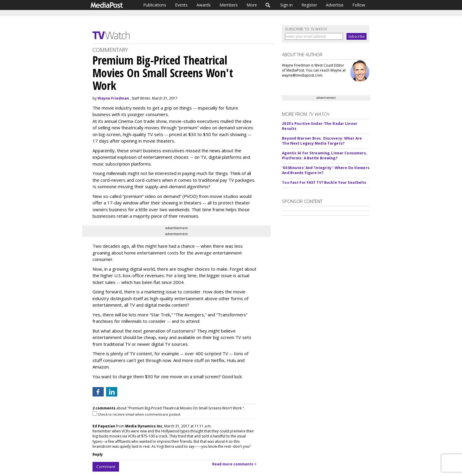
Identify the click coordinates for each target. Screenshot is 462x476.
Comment (106, 467)
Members (229, 5)
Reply (98, 454)
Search (268, 5)
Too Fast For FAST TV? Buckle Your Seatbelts (324, 182)
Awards (204, 5)
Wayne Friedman (113, 98)
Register (309, 5)
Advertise (335, 5)
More (252, 5)
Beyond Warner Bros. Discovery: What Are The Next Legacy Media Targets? (322, 141)
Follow (359, 5)
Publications (155, 5)
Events (181, 5)
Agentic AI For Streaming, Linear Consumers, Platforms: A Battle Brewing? (324, 156)
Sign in (286, 5)
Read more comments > (234, 464)
